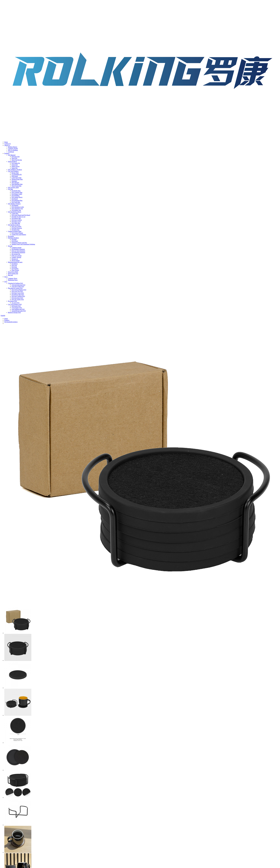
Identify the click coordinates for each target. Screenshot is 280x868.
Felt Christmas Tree (17, 209)
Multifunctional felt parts (15, 262)
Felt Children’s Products (15, 170)
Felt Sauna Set (16, 163)
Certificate (11, 152)
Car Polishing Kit (17, 174)
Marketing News (13, 280)
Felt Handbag (15, 196)
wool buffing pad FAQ (18, 309)
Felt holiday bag (16, 210)
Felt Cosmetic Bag (17, 192)
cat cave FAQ (15, 303)
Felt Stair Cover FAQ (18, 293)
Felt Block (15, 264)
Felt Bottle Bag (16, 191)
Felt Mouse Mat (16, 218)
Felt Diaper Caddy (17, 194)
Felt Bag (10, 189)
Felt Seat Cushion (17, 220)
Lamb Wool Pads (16, 178)
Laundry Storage (16, 257)
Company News (13, 278)
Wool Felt (14, 158)
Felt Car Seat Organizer (18, 251)
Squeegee (14, 181)
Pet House (11, 236)
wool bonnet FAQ (17, 308)
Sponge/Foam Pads (17, 179)
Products (7, 153)
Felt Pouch (15, 199)
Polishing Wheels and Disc (19, 243)
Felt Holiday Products (14, 204)
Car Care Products (13, 171)
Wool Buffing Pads (17, 184)
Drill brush (15, 176)
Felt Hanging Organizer (18, 252)
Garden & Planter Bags (15, 231)
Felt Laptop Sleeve (17, 197)
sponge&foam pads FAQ (19, 311)
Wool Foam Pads (16, 186)
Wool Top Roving (17, 160)
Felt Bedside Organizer (18, 249)
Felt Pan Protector (17, 228)
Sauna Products (12, 161)
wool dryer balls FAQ (18, 286)
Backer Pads (15, 173)
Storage (10, 246)
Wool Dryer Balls (13, 272)
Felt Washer (15, 269)
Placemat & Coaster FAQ (15, 288)
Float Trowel (15, 270)
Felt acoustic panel (13, 187)
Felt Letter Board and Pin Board (21, 215)
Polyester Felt (15, 157)
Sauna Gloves (15, 166)
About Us (7, 145)
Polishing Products (13, 238)
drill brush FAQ (16, 306)
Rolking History (13, 147)
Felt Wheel (15, 241)
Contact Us (8, 144)
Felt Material (12, 155)
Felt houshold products (15, 212)
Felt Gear (14, 265)
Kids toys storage (17, 256)
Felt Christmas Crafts (18, 207)
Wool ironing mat (13, 274)
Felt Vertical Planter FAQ (19, 290)
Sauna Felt (15, 165)
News (6, 277)
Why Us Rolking (13, 150)
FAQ (6, 282)
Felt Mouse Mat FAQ (18, 295)
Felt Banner (15, 205)
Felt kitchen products (14, 225)
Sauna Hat (15, 168)
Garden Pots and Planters (19, 235)
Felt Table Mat (16, 223)
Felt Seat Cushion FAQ (18, 296)
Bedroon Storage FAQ (14, 312)
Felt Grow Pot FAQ (17, 291)
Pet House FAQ (12, 301)
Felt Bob (14, 239)
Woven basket (16, 261)
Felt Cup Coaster (16, 226)
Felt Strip (14, 267)
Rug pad (10, 275)
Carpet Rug (15, 213)
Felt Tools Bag (16, 202)
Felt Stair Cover (16, 222)
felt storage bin (16, 254)
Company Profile (13, 148)
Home (6, 142)
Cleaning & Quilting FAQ (15, 283)
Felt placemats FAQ (17, 298)
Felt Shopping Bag (17, 200)
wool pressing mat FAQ (18, 285)
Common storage (16, 248)
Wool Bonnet (15, 183)
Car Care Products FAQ (15, 304)
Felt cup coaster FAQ (18, 299)
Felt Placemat (15, 230)
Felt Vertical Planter (17, 233)
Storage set (15, 259)
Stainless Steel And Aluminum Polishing (23, 244)
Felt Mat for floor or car (18, 217)
